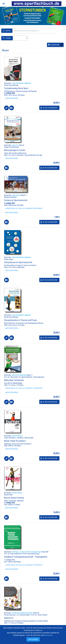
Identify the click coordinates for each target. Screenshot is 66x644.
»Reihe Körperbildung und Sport (22, 613)
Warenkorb (55, 45)
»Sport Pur (15, 145)
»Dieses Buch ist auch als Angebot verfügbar (24, 208)
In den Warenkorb (49, 108)
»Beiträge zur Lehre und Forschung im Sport (27, 552)
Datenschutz (49, 635)
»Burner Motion (17, 436)
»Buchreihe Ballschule (19, 375)
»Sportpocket (16, 195)
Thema (6, 38)
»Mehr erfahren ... (12, 98)
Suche (6, 31)
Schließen (32, 639)
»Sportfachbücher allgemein (21, 83)
